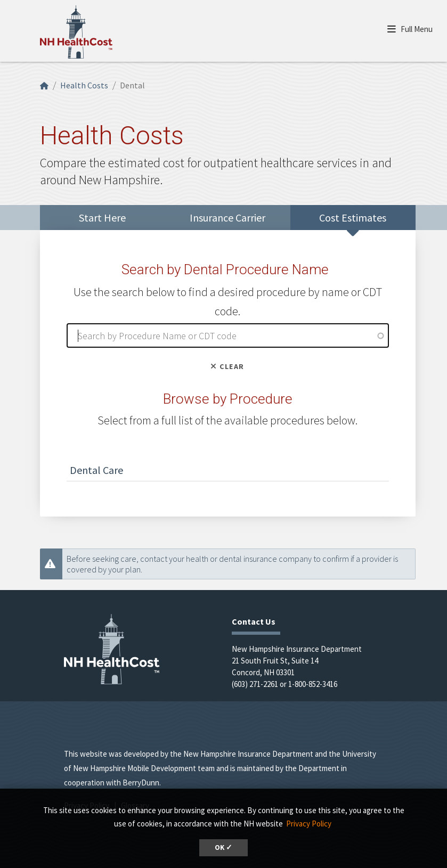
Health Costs (84, 85)
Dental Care (96, 470)
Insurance (227, 218)
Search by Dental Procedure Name (225, 269)
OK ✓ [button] (223, 847)
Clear (227, 366)
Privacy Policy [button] (309, 824)
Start (102, 218)
